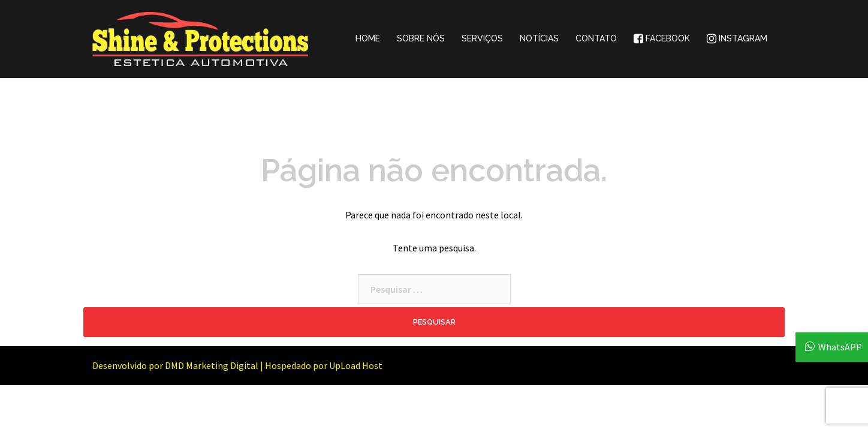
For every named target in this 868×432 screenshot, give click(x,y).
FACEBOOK (662, 38)
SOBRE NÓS (421, 38)
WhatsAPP (840, 347)
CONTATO (596, 38)
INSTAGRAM (737, 38)
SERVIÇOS (482, 38)
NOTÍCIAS (539, 38)
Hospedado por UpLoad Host (324, 365)
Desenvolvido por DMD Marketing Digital (175, 365)
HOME (368, 38)
